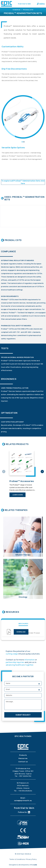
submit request (23, 715)
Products (23, 755)
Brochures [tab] (23, 624)
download (21, 632)
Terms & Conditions (17, 859)
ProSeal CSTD (28, 10)
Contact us (23, 762)
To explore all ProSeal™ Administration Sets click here (23, 182)
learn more (18, 495)
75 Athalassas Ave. (23, 768)
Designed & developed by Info (23, 865)
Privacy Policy (31, 859)
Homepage (17, 10)
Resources (23, 758)
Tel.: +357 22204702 (23, 776)
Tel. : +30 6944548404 (23, 791)
